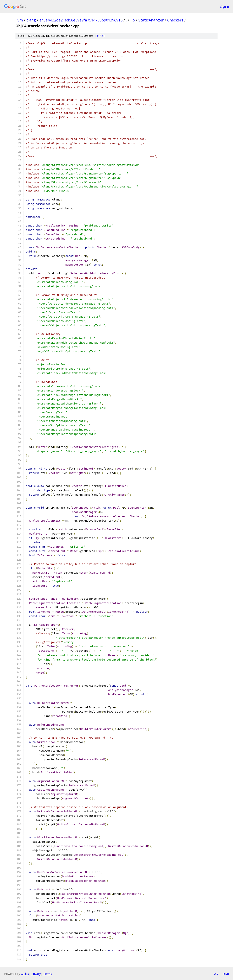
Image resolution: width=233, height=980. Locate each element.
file (100, 36)
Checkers (175, 20)
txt (216, 974)
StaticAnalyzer (151, 20)
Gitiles (25, 974)
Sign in (225, 7)
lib (133, 20)
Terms (48, 974)
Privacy (36, 974)
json (226, 974)
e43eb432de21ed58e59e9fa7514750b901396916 (81, 20)
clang (31, 20)
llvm (19, 20)
